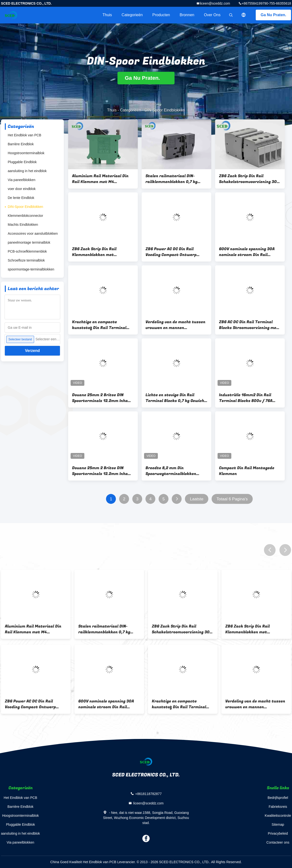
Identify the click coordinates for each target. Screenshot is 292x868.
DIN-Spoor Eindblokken (25, 207)
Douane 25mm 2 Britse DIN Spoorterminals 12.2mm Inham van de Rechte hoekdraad (102, 398)
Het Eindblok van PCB (25, 135)
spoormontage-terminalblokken (31, 269)
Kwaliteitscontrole (278, 816)
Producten (161, 15)
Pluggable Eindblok (22, 162)
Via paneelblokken (22, 180)
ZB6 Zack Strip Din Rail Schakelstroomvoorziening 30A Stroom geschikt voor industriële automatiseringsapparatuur (249, 179)
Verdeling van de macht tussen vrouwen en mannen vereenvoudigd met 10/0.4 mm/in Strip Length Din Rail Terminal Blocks (175, 325)
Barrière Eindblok (21, 144)
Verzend (32, 351)
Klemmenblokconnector (25, 216)
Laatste (197, 499)
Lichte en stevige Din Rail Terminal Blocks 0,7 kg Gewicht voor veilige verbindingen (176, 398)
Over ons (212, 15)
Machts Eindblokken (23, 225)
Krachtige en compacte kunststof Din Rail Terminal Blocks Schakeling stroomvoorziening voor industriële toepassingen (99, 325)
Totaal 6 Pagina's (232, 499)
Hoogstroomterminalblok (26, 153)
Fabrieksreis (278, 807)
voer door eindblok (22, 189)
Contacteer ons (278, 842)
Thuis (107, 15)
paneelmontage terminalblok (29, 242)
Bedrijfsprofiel (278, 798)
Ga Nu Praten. (273, 15)
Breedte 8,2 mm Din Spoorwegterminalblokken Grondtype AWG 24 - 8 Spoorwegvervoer (171, 471)
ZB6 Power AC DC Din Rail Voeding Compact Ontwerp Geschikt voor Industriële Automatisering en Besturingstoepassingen (171, 252)
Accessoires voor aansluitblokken (33, 233)
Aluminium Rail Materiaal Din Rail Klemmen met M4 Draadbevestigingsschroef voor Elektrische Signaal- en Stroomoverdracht (102, 179)
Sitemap (278, 824)
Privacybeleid (278, 833)
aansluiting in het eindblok (27, 171)
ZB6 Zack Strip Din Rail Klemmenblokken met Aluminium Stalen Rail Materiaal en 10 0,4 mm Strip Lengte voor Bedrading (100, 252)
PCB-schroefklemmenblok (27, 251)
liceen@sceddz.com (215, 3)
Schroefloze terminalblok (26, 260)
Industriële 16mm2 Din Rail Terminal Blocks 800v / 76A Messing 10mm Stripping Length (250, 398)
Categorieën (132, 15)
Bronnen (187, 15)
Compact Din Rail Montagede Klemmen (247, 471)
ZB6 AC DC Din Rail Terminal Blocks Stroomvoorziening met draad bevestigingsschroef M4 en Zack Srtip (249, 325)
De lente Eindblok (21, 198)
